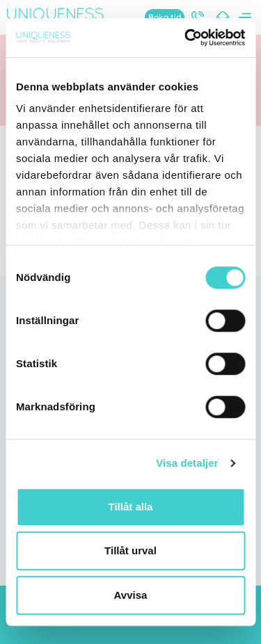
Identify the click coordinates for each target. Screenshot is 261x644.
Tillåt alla (131, 507)
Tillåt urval (130, 550)
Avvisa (131, 595)
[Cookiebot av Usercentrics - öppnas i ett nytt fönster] (186, 38)
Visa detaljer (187, 463)
